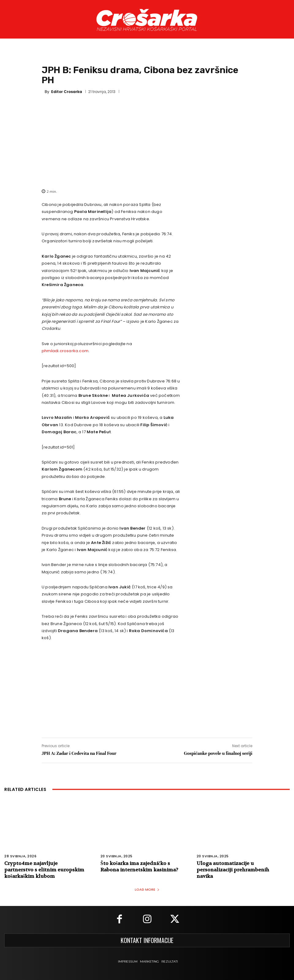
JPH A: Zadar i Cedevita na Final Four (79, 753)
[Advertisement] (147, 141)
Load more (147, 889)
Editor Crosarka (67, 92)
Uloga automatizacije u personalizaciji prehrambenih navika (233, 870)
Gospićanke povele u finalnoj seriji (218, 753)
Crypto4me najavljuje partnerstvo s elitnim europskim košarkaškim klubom (44, 870)
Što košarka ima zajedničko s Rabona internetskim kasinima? (139, 866)
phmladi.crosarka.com (65, 351)
